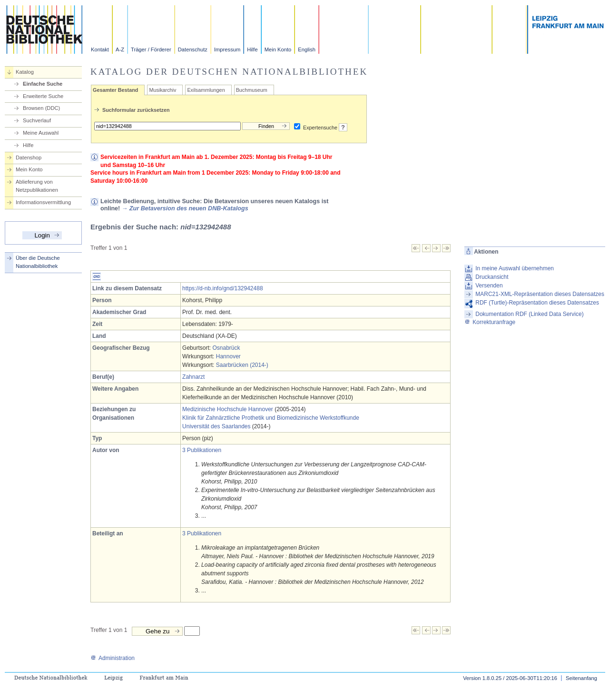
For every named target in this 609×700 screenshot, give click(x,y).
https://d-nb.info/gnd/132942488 (222, 288)
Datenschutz (193, 49)
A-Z (120, 49)
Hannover (228, 356)
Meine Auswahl (41, 133)
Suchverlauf (37, 120)
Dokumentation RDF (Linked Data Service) (529, 314)
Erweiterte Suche (43, 96)
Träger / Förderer (151, 49)
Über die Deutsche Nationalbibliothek (38, 262)
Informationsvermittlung (43, 202)
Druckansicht (492, 277)
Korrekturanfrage (490, 322)
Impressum (227, 49)
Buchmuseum (252, 90)
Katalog (25, 72)
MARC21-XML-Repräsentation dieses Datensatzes (540, 294)
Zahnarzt (193, 377)
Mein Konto (278, 49)
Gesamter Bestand (115, 90)
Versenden (489, 286)
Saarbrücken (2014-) (242, 365)
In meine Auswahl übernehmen (515, 268)
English (307, 49)
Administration (113, 658)
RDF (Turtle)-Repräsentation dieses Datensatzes (537, 303)
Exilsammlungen (206, 90)
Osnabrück (226, 348)
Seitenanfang (581, 678)
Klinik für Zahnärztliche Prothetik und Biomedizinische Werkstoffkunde (271, 418)
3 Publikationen (202, 450)
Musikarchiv (162, 90)
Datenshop (29, 158)
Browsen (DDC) (41, 108)
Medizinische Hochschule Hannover (228, 409)
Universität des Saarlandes (216, 426)
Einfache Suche (43, 84)
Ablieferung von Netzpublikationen (37, 186)
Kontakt (100, 49)
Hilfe (252, 49)
